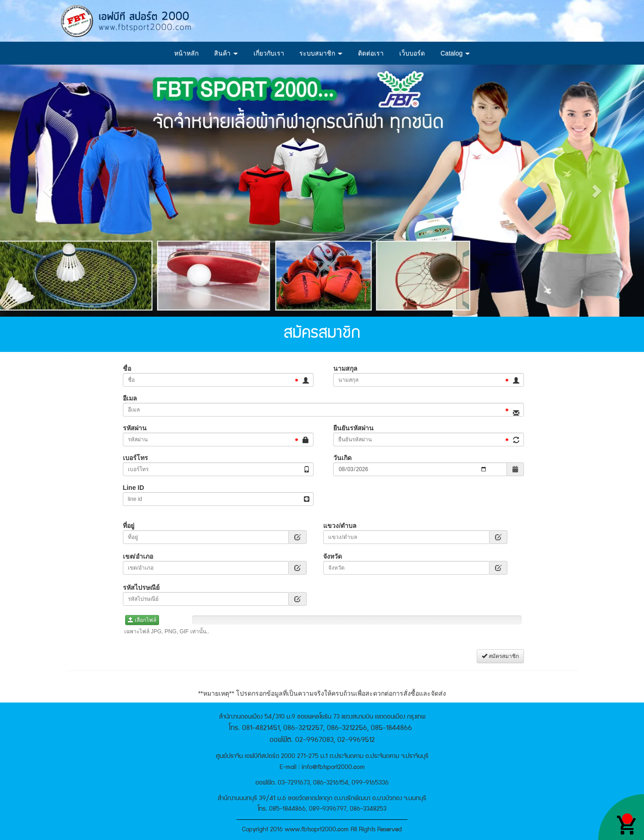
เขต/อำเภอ (138, 556)
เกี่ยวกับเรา (269, 53)
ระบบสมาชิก (321, 53)
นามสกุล (345, 368)
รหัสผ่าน (135, 428)
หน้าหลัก (186, 53)
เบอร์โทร (135, 458)
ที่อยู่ (129, 526)
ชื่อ (127, 368)
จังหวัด (333, 556)
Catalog (455, 53)
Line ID (134, 488)
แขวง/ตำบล (340, 526)
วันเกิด (342, 458)
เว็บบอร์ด (412, 53)
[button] (48, 191)
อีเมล (130, 398)
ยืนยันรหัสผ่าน (353, 428)
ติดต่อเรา (371, 53)
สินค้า (226, 53)
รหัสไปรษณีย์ (141, 587)
